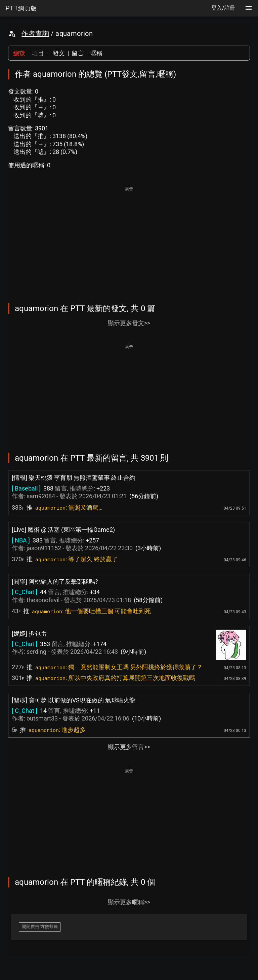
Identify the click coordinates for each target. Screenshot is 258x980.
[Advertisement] (129, 240)
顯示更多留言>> (129, 747)
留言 (78, 53)
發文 (59, 53)
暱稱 (96, 53)
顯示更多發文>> (129, 323)
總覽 (19, 53)
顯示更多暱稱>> (129, 902)
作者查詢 (35, 34)
